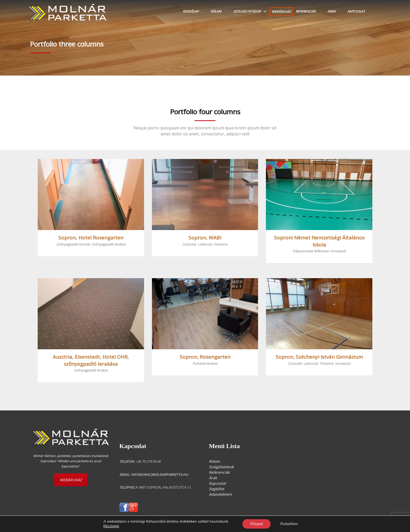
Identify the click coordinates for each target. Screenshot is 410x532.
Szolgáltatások (247, 11)
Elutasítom (289, 524)
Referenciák (306, 11)
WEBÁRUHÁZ (281, 12)
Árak (332, 11)
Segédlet (217, 489)
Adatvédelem (220, 494)
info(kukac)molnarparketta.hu (160, 474)
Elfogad (256, 524)
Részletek (111, 526)
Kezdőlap (191, 11)
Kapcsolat (356, 11)
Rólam (216, 11)
